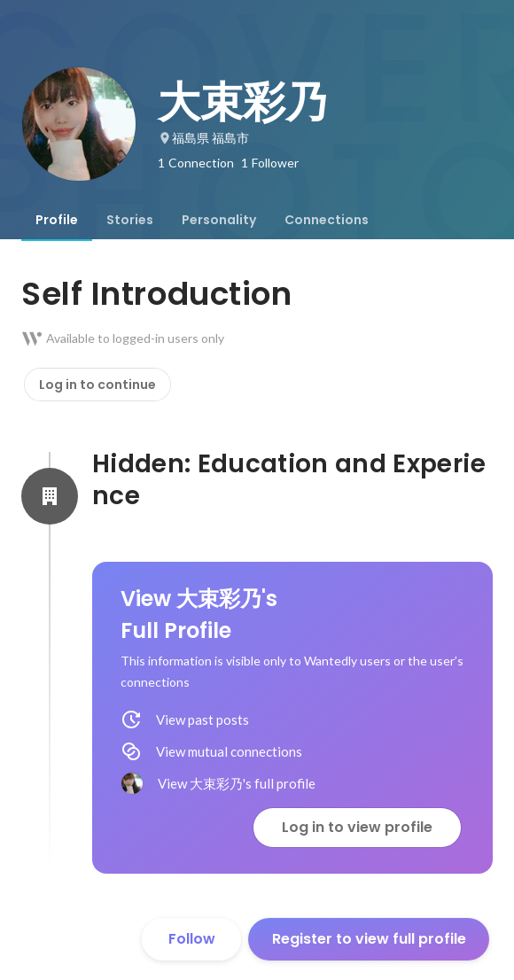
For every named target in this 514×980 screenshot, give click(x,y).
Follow (192, 939)
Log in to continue (97, 385)
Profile (57, 220)
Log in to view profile (357, 827)
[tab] (57, 220)
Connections (327, 220)
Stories (130, 220)
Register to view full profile (369, 939)
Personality (219, 220)
